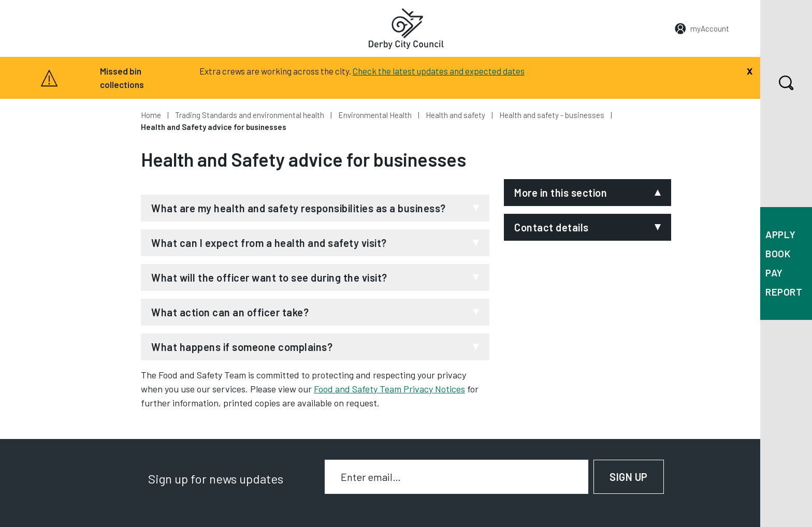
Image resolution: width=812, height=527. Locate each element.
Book (778, 253)
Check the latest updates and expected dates (439, 71)
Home (151, 115)
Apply (781, 234)
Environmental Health (375, 115)
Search (777, 83)
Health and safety (455, 115)
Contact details (552, 227)
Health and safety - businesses (552, 115)
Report (784, 292)
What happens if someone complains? (242, 347)
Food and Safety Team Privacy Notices (389, 389)
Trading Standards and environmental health (250, 115)
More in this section (561, 193)
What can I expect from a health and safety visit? (269, 243)
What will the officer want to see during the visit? (269, 277)
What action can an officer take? (230, 312)
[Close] (750, 70)
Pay (774, 273)
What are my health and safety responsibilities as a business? (299, 208)
